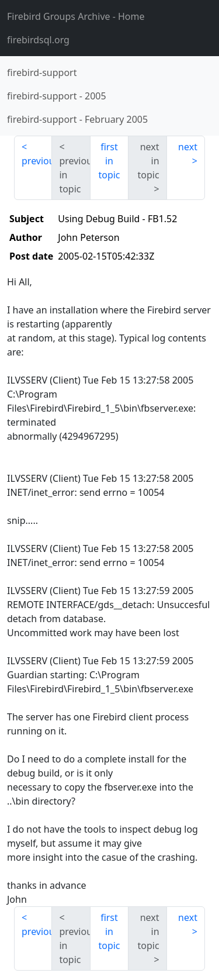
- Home (76, 16)
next (188, 147)
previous (37, 161)
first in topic (109, 161)
